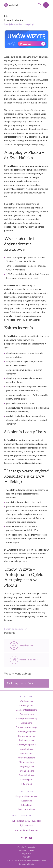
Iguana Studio (28, 864)
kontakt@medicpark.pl (27, 830)
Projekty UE (26, 854)
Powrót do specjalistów (16, 631)
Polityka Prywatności (26, 847)
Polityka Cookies (27, 850)
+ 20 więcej (27, 784)
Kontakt (26, 857)
